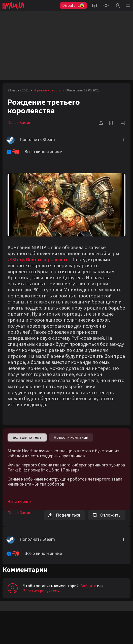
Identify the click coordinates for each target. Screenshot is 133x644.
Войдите (88, 586)
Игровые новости (47, 90)
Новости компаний (71, 437)
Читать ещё (19, 502)
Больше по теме (27, 437)
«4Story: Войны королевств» (39, 260)
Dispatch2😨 (73, 6)
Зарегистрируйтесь (41, 591)
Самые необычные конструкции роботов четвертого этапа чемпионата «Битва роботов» (65, 482)
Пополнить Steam (31, 140)
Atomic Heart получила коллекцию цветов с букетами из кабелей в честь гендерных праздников (63, 454)
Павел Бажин (19, 123)
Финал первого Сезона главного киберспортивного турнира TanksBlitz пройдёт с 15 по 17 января (66, 468)
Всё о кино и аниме (34, 152)
